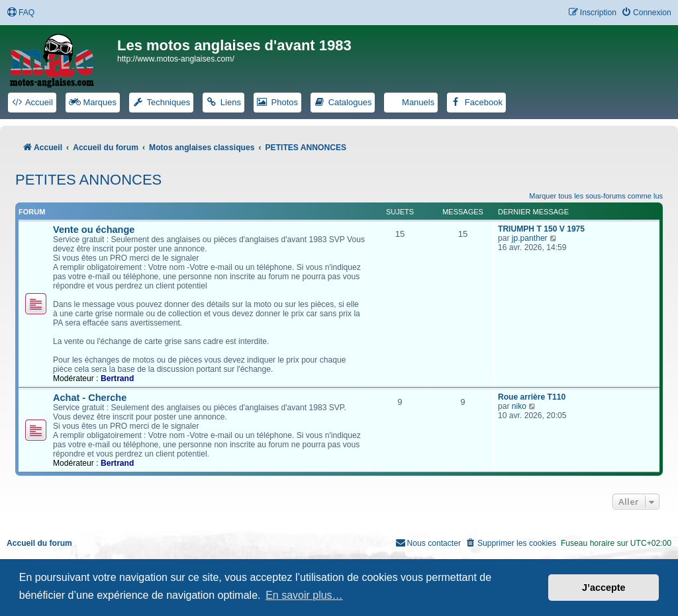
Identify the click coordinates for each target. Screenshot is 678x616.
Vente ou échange (94, 230)
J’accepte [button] (604, 588)
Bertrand (117, 378)
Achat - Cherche (90, 398)
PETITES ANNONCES (88, 180)
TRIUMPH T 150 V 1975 (541, 229)
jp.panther (530, 238)
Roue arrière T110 (532, 397)
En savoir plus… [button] (304, 595)
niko (519, 406)
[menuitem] (21, 13)
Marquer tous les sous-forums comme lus (596, 196)
